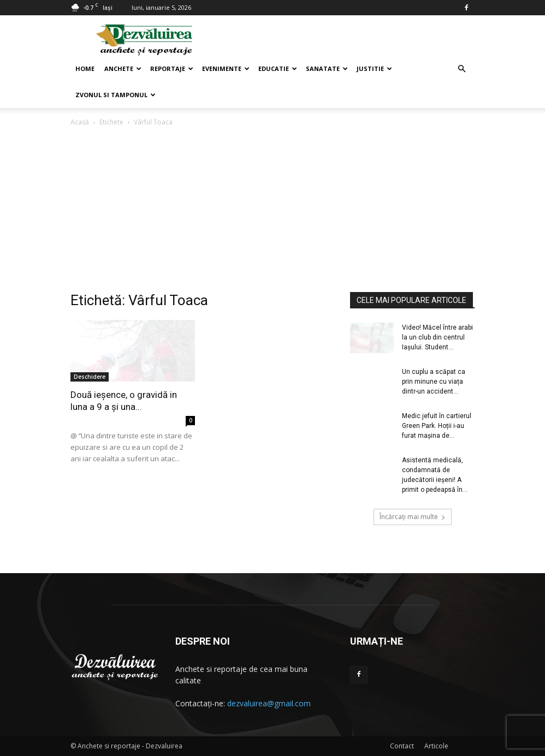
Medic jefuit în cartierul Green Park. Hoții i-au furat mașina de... (437, 426)
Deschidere (90, 377)
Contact (402, 746)
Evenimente (226, 69)
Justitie (374, 69)
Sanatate (327, 69)
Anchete (123, 69)
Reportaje (172, 69)
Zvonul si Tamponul (115, 95)
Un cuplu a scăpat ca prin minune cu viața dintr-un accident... (434, 382)
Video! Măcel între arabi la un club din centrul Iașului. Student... (437, 337)
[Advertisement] (272, 210)
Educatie (278, 69)
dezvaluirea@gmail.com (269, 703)
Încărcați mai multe (413, 517)
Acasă (80, 122)
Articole (436, 746)
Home (85, 69)
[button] (461, 69)
